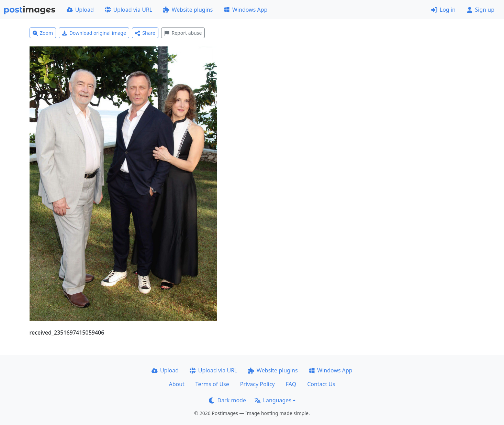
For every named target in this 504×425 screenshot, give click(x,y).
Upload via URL (128, 10)
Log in (443, 10)
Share (145, 33)
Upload (80, 10)
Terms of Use (212, 384)
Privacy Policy (257, 384)
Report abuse (183, 33)
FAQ (291, 384)
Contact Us (321, 384)
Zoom (43, 33)
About (176, 384)
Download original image (94, 33)
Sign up (480, 10)
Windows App (245, 10)
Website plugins (188, 10)
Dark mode (227, 400)
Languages (273, 400)
